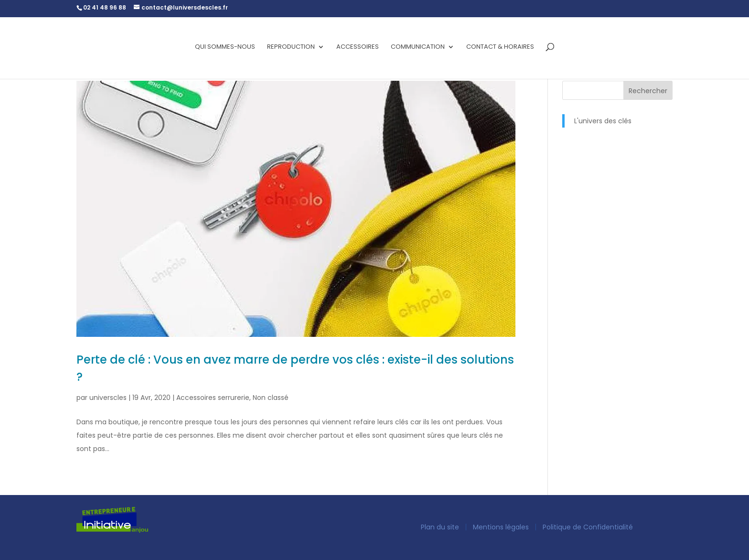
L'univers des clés (603, 121)
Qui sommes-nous (225, 47)
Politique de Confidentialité (588, 527)
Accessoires (358, 47)
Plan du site (440, 527)
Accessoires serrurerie (213, 398)
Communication (418, 47)
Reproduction (291, 47)
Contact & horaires (500, 47)
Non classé (271, 398)
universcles (108, 398)
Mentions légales (501, 527)
